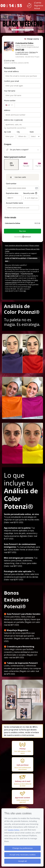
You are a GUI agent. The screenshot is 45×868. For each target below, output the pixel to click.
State (32, 132)
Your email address (11, 71)
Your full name (10, 91)
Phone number (10, 101)
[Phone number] (28, 105)
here (29, 286)
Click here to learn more (13, 266)
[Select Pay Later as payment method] (26, 164)
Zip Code (7, 132)
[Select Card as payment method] (11, 164)
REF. (25, 290)
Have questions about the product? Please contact (22, 245)
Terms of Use (16, 279)
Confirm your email (11, 81)
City (18, 132)
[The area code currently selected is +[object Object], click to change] (9, 105)
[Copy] (22, 259)
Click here (32, 52)
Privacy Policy (26, 279)
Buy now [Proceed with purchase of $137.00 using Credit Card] (23, 230)
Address (7, 110)
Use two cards (20, 177)
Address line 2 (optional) (13, 120)
